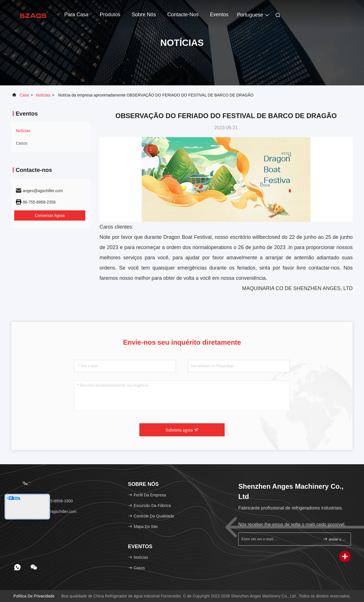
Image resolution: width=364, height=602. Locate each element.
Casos (22, 143)
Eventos (219, 15)
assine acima (335, 539)
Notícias (43, 95)
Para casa (76, 15)
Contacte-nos (183, 15)
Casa (24, 95)
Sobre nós (144, 15)
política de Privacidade (34, 596)
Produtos (110, 15)
